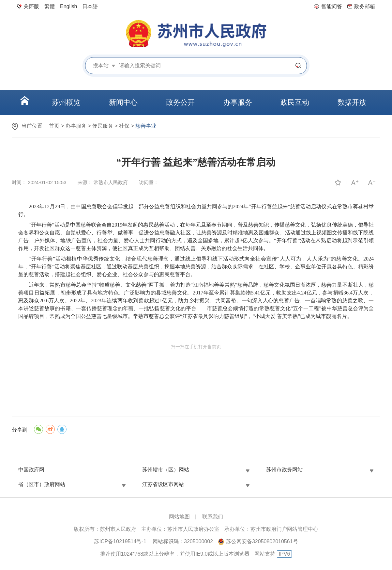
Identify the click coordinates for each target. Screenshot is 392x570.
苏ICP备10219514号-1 (120, 541)
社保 (124, 126)
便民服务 (103, 126)
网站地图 (179, 517)
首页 (54, 126)
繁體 (50, 6)
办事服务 (76, 126)
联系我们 (213, 517)
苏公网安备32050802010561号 (262, 541)
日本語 (90, 6)
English (68, 6)
